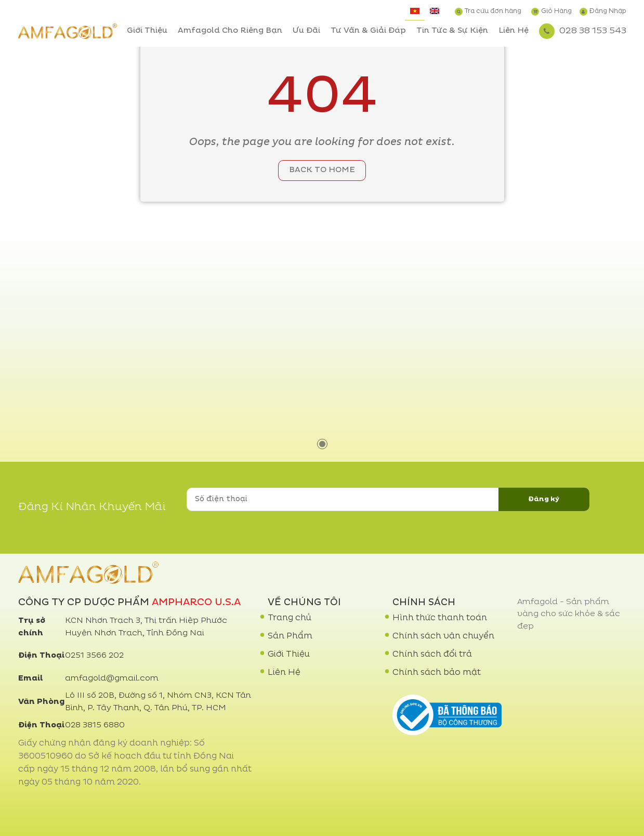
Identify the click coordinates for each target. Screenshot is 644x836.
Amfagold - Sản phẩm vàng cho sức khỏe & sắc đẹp (569, 615)
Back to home (322, 170)
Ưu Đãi (306, 31)
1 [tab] (322, 444)
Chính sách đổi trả (432, 655)
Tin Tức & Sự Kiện (452, 31)
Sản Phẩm (290, 636)
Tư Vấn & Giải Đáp (368, 31)
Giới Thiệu (147, 31)
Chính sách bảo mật (437, 673)
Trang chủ (290, 618)
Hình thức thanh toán (440, 618)
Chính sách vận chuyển (443, 636)
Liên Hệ (514, 31)
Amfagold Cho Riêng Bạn (230, 31)
